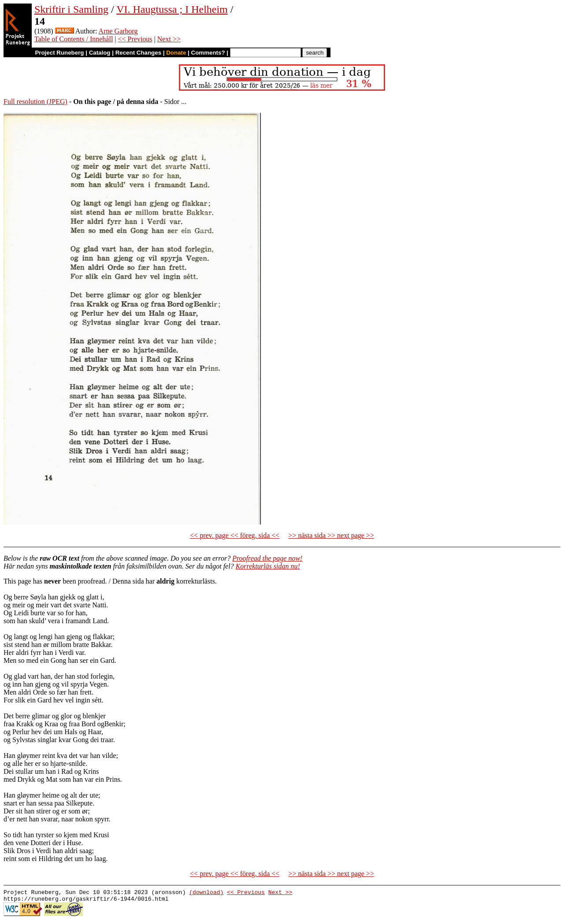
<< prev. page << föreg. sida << (235, 535)
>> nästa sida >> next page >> (331, 535)
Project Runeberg (59, 53)
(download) (206, 893)
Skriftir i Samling (71, 9)
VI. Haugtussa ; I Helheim (172, 9)
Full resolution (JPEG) (35, 102)
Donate (176, 53)
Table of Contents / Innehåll (74, 39)
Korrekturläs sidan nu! (268, 566)
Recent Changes (138, 53)
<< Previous (135, 39)
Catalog (100, 53)
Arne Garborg (118, 31)
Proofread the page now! (267, 558)
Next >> (169, 39)
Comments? (208, 53)
